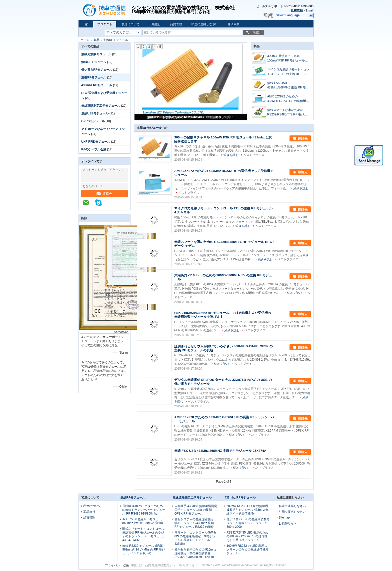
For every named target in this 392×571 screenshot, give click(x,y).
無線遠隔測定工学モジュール (101, 106)
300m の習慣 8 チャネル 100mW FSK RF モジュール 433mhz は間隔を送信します (286, 58)
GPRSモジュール (93, 121)
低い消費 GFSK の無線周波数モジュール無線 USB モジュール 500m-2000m (248, 523)
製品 (96, 40)
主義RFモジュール (94, 77)
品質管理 (176, 24)
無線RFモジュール (94, 62)
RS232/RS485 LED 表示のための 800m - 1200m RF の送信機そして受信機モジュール (247, 536)
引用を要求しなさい (292, 512)
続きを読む (231, 155)
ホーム (85, 40)
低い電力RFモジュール (97, 70)
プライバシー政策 (117, 565)
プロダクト (105, 24)
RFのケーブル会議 (94, 149)
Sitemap (284, 518)
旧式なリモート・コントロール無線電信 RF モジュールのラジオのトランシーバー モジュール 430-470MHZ (144, 534)
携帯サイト (288, 524)
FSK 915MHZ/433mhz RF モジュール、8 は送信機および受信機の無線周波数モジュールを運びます (223, 315)
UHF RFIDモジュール (96, 142)
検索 (256, 32)
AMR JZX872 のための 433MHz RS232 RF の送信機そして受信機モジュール (288, 99)
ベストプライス (254, 155)
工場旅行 (155, 24)
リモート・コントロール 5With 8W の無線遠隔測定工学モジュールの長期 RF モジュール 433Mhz (195, 538)
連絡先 (104, 194)
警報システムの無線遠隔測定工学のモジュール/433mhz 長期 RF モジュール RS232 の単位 (195, 523)
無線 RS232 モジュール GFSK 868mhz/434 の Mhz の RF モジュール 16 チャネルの (143, 550)
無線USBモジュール (95, 113)
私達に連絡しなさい (205, 24)
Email (309, 10)
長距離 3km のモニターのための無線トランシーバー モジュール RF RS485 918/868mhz (144, 510)
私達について (130, 24)
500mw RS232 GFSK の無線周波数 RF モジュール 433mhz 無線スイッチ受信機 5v (247, 510)
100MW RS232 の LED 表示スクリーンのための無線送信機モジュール (247, 550)
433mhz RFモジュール (97, 85)
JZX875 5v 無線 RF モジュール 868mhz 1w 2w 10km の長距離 (143, 521)
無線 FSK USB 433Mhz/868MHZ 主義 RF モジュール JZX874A (288, 85)
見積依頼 (297, 10)
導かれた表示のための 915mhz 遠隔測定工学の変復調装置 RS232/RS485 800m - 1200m (195, 553)
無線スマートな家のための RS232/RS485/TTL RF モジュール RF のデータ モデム (191, 117)
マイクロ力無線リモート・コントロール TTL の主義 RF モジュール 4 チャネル (288, 72)
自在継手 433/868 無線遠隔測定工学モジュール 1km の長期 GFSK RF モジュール (196, 510)
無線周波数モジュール (96, 54)
